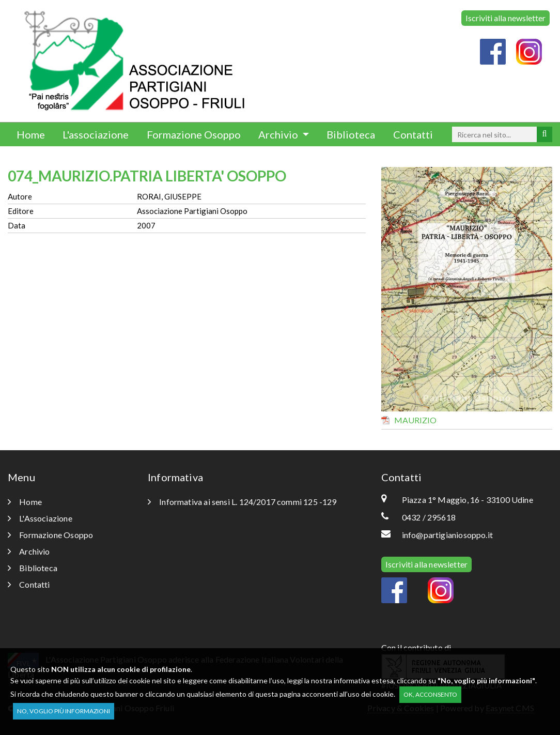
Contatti (413, 134)
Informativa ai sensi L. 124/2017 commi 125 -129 (242, 502)
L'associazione (96, 134)
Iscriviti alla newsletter (505, 18)
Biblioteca (351, 134)
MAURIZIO (415, 420)
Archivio (279, 134)
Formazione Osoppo (194, 134)
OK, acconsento (430, 694)
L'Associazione (40, 518)
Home (31, 134)
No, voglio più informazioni (64, 711)
